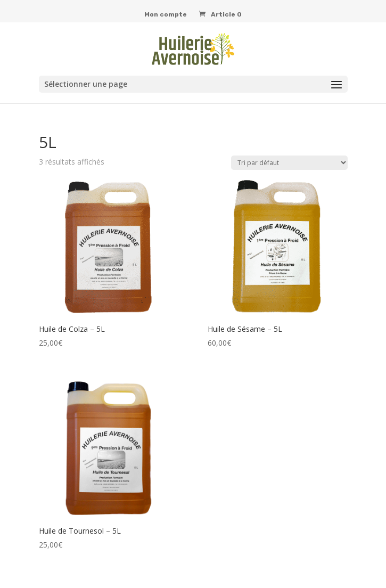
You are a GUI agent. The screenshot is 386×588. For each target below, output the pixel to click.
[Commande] (289, 163)
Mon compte (166, 15)
